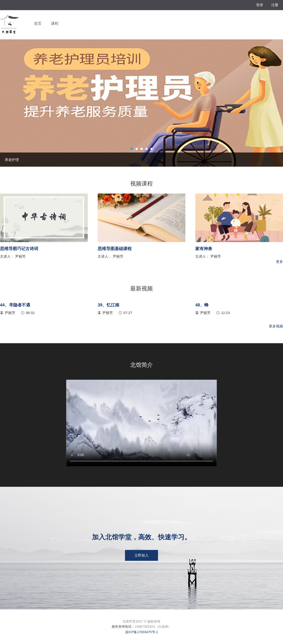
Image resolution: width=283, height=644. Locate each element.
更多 (279, 262)
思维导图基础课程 (115, 249)
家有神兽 (204, 249)
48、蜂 (202, 305)
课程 (55, 23)
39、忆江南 (108, 305)
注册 (275, 5)
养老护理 (12, 160)
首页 (38, 23)
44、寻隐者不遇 (15, 305)
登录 (260, 5)
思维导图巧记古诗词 (19, 249)
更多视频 (276, 326)
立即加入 (141, 555)
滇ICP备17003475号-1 (141, 632)
